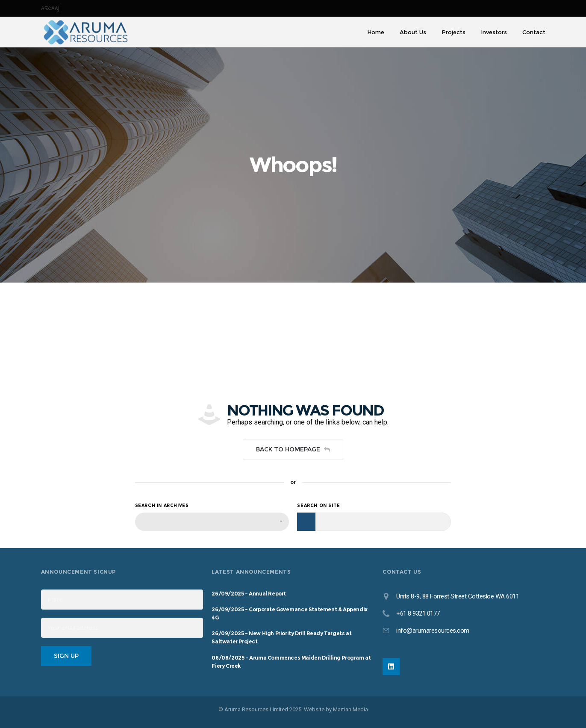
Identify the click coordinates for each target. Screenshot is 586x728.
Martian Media (350, 709)
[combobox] (212, 522)
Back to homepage (293, 449)
